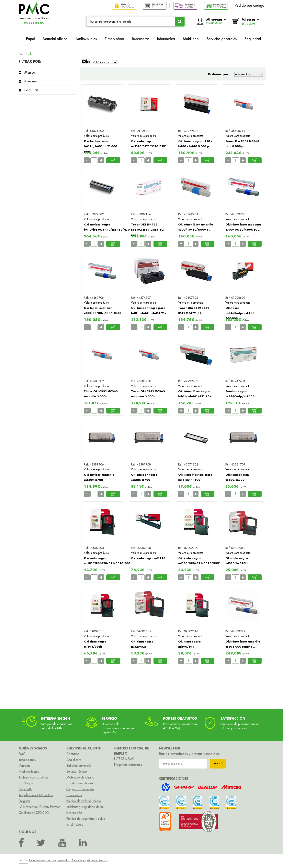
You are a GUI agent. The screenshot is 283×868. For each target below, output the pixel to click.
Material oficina (55, 39)
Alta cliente (74, 760)
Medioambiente (29, 771)
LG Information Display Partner (39, 807)
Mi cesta (250, 21)
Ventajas (24, 766)
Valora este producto (96, 136)
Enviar (218, 763)
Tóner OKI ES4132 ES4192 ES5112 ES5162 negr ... (147, 230)
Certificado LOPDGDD (34, 813)
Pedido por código (250, 5)
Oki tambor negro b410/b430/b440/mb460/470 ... (107, 230)
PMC (22, 54)
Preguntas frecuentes (80, 789)
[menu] (23, 860)
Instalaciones (27, 760)
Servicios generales (222, 39)
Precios (31, 81)
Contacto (73, 754)
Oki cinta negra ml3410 (148, 558)
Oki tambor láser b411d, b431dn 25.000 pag (101, 146)
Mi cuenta (216, 21)
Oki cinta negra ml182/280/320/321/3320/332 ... (107, 563)
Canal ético (74, 795)
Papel (30, 39)
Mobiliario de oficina (80, 777)
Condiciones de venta (81, 783)
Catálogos (26, 783)
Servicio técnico (77, 771)
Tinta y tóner (114, 39)
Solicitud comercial (79, 766)
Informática (166, 39)
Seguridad (253, 39)
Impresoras (141, 39)
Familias (31, 90)
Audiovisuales (86, 39)
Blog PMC (25, 789)
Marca (30, 72)
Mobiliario (191, 39)
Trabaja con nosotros (33, 777)
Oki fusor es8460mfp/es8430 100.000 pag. (240, 313)
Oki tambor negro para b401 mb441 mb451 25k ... (149, 313)
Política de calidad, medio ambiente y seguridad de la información (85, 807)
